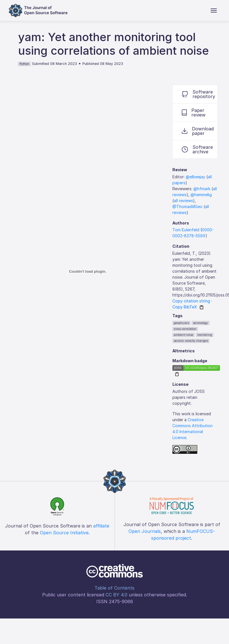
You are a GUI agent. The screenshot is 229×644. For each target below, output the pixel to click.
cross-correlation (185, 329)
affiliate (101, 526)
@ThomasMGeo (187, 206)
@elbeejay (195, 177)
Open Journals (145, 531)
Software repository (198, 94)
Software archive (197, 149)
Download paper (198, 131)
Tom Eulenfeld (186, 230)
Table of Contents (114, 588)
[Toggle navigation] (214, 10)
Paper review (194, 113)
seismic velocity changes (191, 341)
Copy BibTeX (185, 307)
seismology (201, 323)
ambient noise (184, 335)
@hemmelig (201, 195)
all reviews (183, 201)
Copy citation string (191, 301)
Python (24, 64)
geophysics (181, 323)
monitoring (205, 335)
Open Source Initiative (64, 533)
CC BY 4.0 (116, 595)
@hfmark (202, 189)
